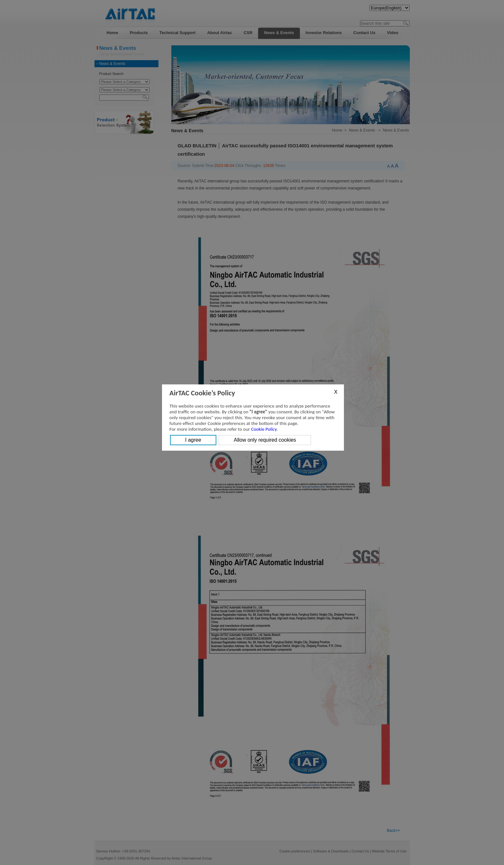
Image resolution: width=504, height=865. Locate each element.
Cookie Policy (264, 429)
